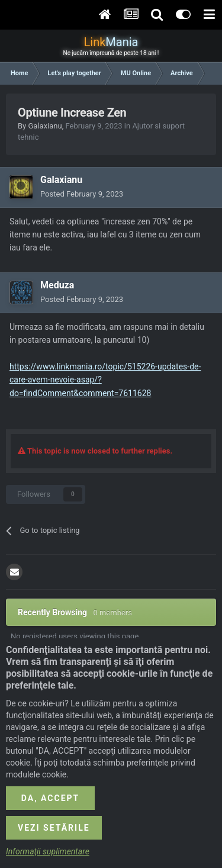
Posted (82, 194)
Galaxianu (45, 126)
